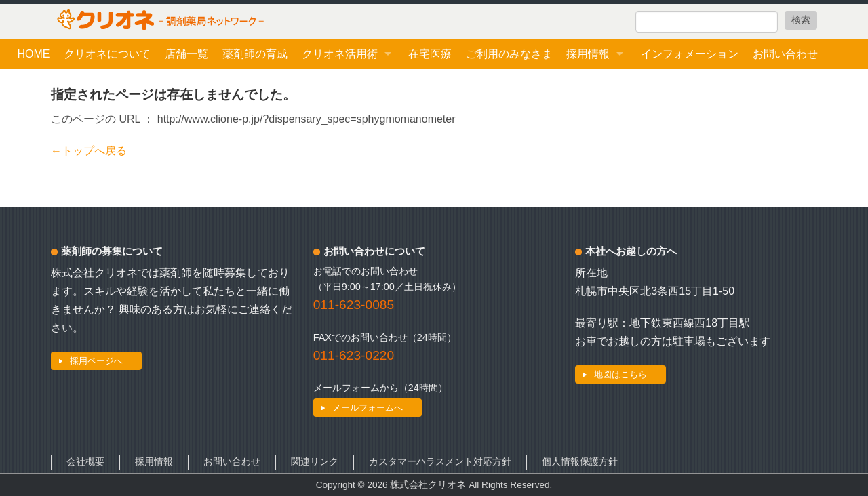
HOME (33, 54)
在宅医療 (430, 54)
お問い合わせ (785, 54)
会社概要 (85, 462)
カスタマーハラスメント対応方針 (440, 462)
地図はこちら (620, 374)
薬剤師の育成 (255, 54)
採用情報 (588, 54)
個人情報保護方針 (580, 462)
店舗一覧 (186, 54)
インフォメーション (690, 54)
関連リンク (315, 462)
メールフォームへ (368, 408)
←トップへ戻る (89, 151)
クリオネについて (107, 54)
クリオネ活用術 (340, 54)
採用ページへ (96, 361)
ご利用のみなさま (509, 54)
